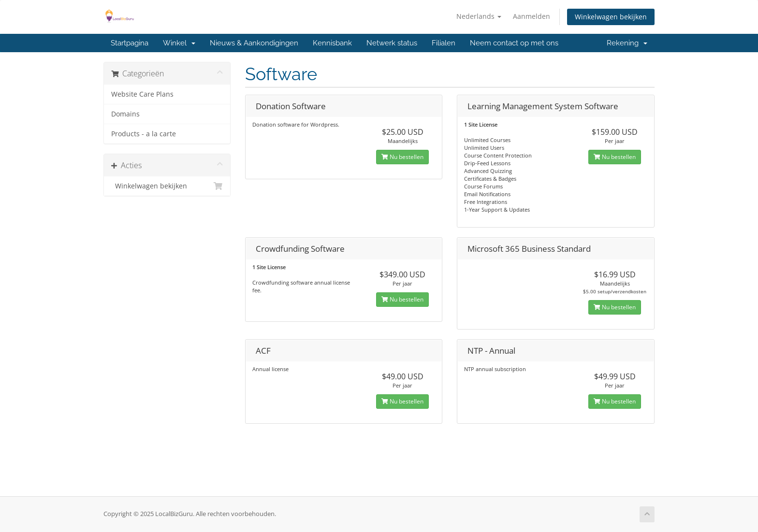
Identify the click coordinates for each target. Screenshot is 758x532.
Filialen (444, 43)
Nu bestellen (402, 157)
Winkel (179, 43)
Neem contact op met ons (514, 43)
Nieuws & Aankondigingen (254, 43)
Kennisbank (332, 43)
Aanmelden (532, 16)
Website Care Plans (142, 94)
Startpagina (130, 43)
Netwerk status (392, 43)
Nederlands (479, 16)
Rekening (627, 43)
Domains (125, 114)
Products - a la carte (144, 134)
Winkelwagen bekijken (611, 17)
